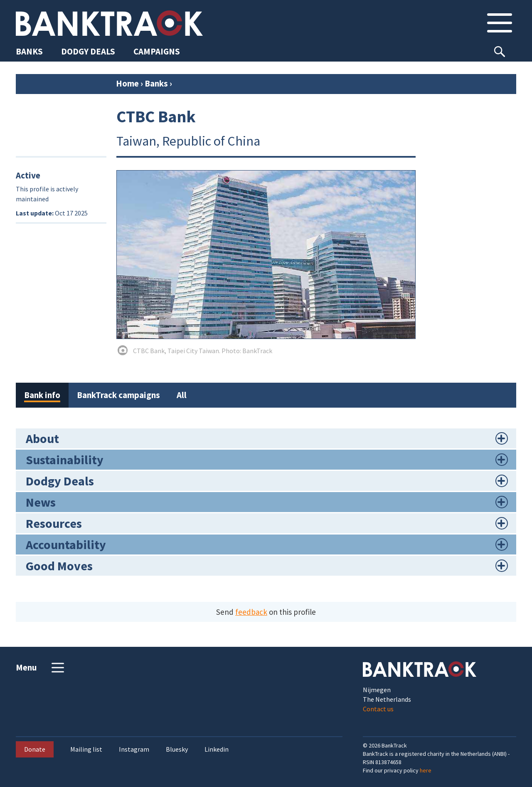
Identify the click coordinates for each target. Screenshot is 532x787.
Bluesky (177, 749)
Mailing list (86, 749)
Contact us (378, 709)
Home (127, 83)
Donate (35, 749)
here (426, 770)
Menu (41, 668)
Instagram (134, 749)
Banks (156, 83)
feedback (251, 612)
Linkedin (217, 749)
